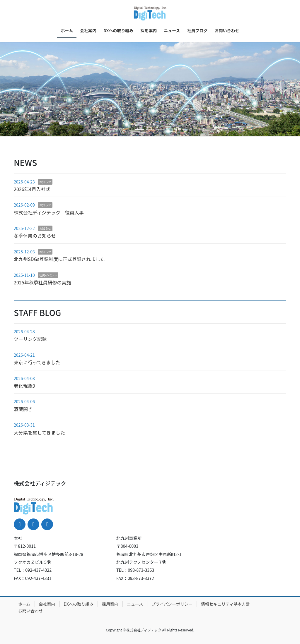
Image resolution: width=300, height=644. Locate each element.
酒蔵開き (23, 409)
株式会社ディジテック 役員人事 (49, 212)
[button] (23, 89)
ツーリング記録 (30, 339)
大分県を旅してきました (39, 432)
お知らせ (45, 182)
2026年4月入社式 (32, 189)
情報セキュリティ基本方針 (225, 604)
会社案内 (47, 604)
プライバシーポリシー (172, 604)
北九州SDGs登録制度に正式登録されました (59, 259)
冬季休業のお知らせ (35, 236)
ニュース (135, 604)
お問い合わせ (30, 611)
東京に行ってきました (37, 362)
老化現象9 (24, 386)
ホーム (24, 604)
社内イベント (48, 275)
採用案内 (110, 604)
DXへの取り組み (79, 604)
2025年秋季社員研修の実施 (42, 282)
